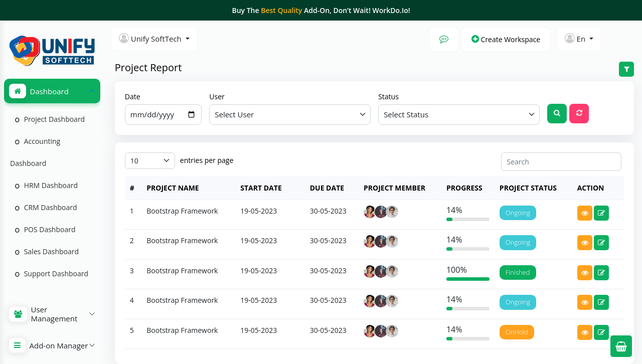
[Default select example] (290, 115)
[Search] (561, 162)
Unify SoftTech (151, 38)
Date (133, 97)
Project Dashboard (50, 119)
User (217, 97)
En (576, 38)
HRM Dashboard (46, 185)
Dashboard (39, 91)
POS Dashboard (45, 229)
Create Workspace (506, 39)
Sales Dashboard (47, 251)
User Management (43, 314)
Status (388, 97)
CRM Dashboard (46, 207)
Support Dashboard (52, 274)
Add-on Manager (49, 345)
